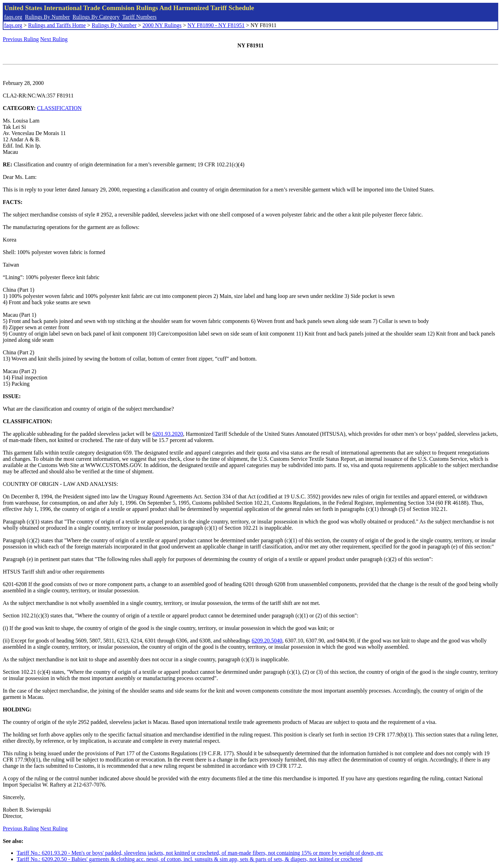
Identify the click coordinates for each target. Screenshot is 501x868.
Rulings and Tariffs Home (57, 25)
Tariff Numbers (139, 17)
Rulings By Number (47, 17)
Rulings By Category (96, 17)
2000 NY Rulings (162, 25)
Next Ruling (54, 39)
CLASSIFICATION (59, 108)
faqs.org (13, 17)
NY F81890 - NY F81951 (216, 25)
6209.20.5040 (267, 641)
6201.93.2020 (168, 434)
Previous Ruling (21, 39)
